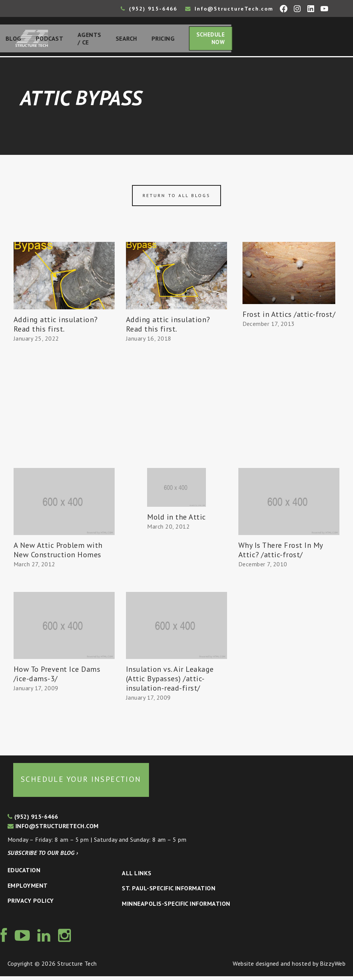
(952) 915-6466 (149, 9)
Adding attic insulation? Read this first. (56, 328)
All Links (137, 877)
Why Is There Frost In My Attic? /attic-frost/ (281, 554)
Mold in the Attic (176, 521)
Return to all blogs (176, 200)
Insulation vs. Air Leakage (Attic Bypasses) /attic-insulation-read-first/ (170, 683)
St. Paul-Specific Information (169, 892)
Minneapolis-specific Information (176, 907)
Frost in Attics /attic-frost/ (289, 318)
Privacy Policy (31, 905)
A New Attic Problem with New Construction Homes (58, 554)
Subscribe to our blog (43, 857)
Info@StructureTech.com (229, 9)
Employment (28, 889)
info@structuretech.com (53, 830)
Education (24, 874)
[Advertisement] (64, 421)
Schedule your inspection (81, 783)
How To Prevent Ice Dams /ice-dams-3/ (57, 678)
